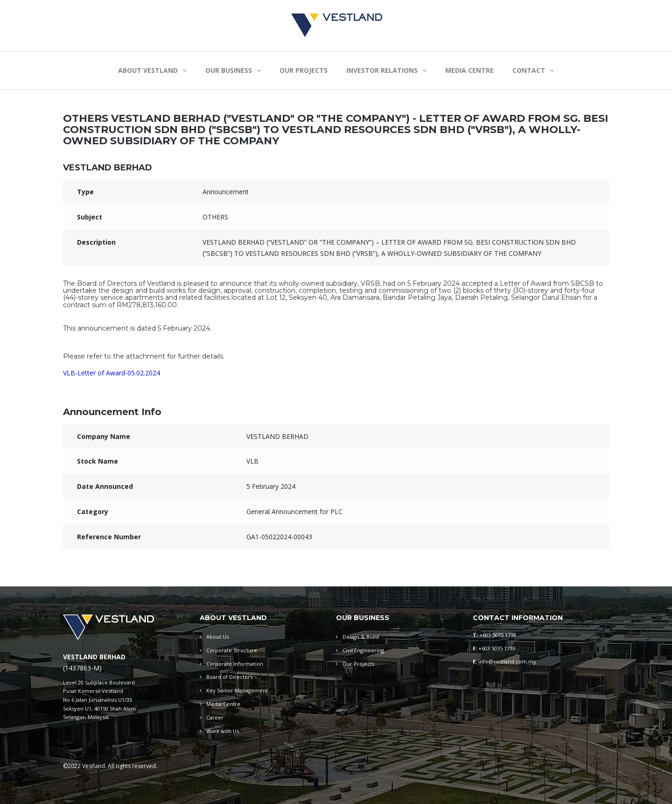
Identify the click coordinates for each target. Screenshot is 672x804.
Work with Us (223, 731)
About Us (217, 637)
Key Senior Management (237, 690)
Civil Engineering (363, 650)
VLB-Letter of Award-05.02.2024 (112, 373)
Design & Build (361, 637)
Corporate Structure (232, 650)
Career (215, 717)
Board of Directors (229, 677)
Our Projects (358, 664)
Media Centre (223, 704)
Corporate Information (235, 664)
